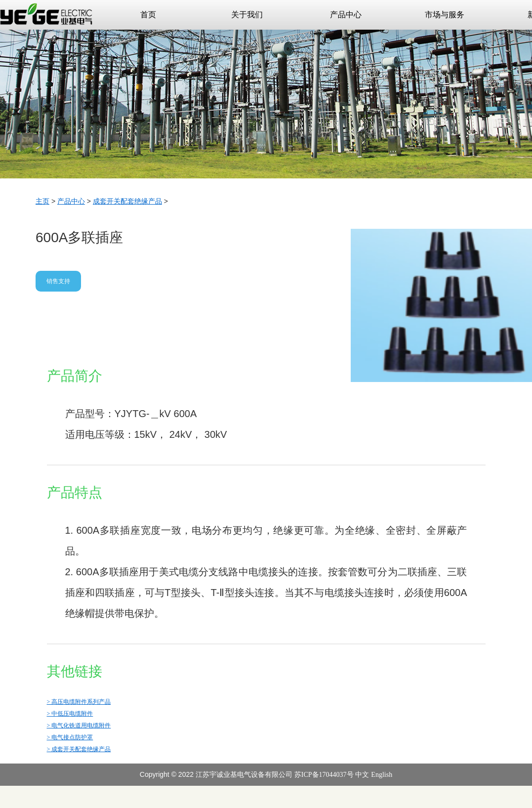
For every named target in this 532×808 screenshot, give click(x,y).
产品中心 (361, 9)
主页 (42, 201)
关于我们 (262, 9)
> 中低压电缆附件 (70, 714)
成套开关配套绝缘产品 (127, 201)
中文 (362, 775)
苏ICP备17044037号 (324, 775)
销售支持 (58, 281)
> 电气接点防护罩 (70, 737)
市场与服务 (458, 9)
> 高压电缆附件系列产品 (79, 702)
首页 (148, 15)
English (382, 775)
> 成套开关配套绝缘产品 (79, 749)
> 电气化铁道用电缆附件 (79, 725)
